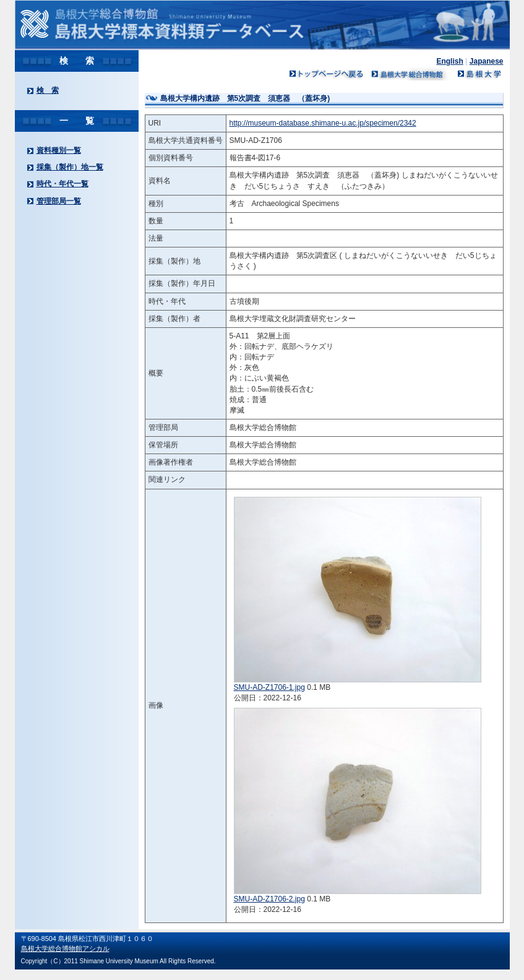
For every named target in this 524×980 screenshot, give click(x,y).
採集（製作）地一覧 (70, 167)
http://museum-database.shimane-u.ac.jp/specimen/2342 (323, 123)
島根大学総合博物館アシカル (65, 948)
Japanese (487, 61)
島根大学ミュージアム (411, 74)
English (449, 61)
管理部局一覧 (59, 201)
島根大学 (479, 74)
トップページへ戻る (327, 74)
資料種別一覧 (59, 150)
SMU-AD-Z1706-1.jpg (269, 687)
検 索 (48, 90)
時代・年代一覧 (62, 184)
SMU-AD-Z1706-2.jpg (269, 899)
